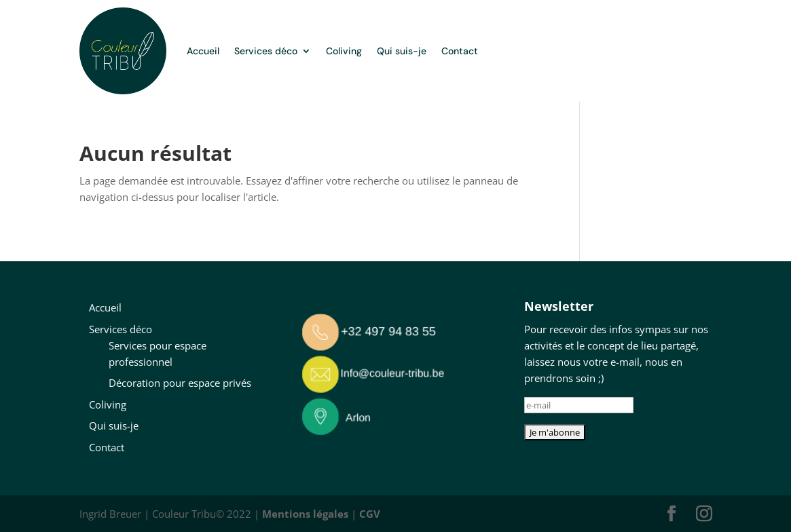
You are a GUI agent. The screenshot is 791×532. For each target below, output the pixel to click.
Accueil (203, 51)
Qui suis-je (402, 51)
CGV (370, 514)
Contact (460, 51)
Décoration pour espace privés (180, 383)
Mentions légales (305, 514)
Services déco (266, 51)
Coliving (344, 51)
